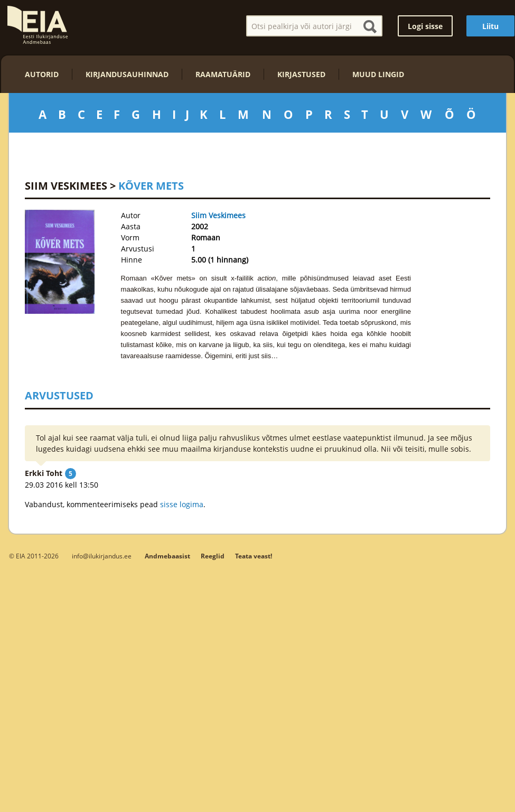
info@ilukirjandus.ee (102, 556)
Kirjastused (301, 74)
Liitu (490, 26)
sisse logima (182, 504)
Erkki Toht (44, 473)
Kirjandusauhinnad (127, 74)
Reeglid (213, 556)
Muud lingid (378, 74)
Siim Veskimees (66, 186)
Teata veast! (254, 556)
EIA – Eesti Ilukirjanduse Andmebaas (38, 25)
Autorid (42, 74)
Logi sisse (425, 26)
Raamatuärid (223, 74)
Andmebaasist (167, 556)
